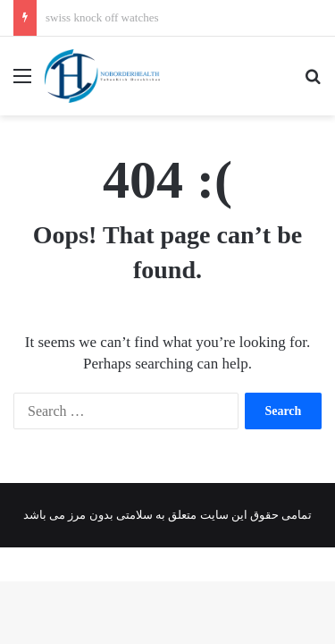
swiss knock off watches (102, 17)
